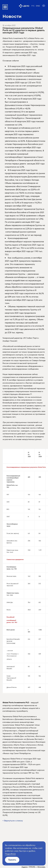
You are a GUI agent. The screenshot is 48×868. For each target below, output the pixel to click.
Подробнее (10, 854)
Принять (12, 860)
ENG (38, 6)
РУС (33, 6)
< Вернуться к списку (13, 821)
